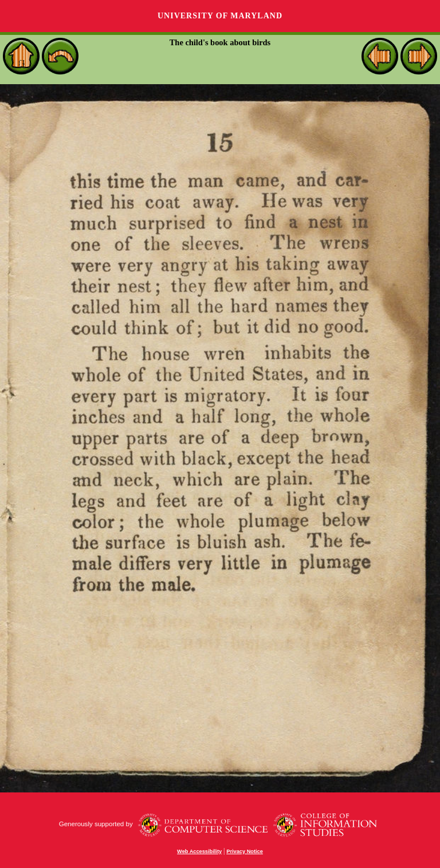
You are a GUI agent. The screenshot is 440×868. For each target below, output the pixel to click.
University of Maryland (220, 16)
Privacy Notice (245, 851)
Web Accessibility (199, 851)
